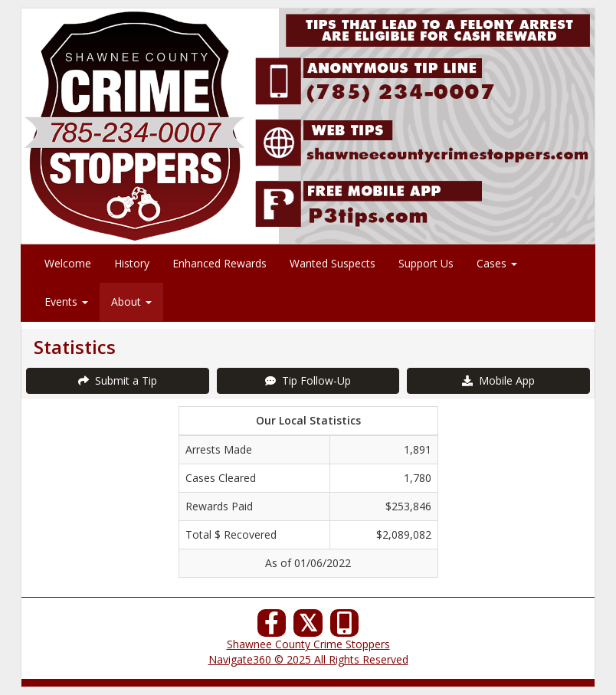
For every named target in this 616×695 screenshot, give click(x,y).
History (132, 263)
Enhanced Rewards (220, 263)
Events (66, 302)
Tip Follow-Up (308, 380)
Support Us (426, 263)
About (131, 302)
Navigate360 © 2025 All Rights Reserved (308, 659)
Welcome (68, 263)
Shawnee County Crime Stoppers (308, 644)
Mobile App (498, 380)
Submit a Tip (118, 380)
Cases (497, 263)
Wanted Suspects (333, 263)
